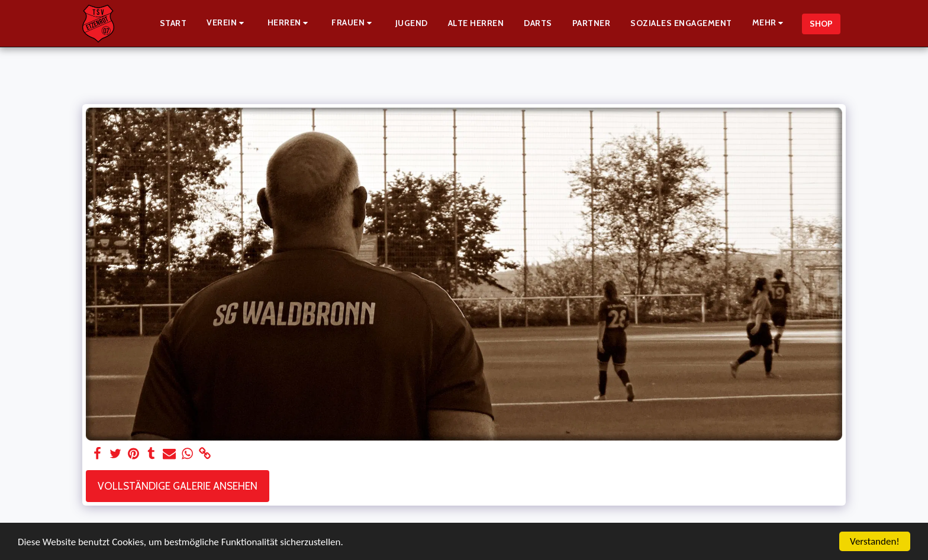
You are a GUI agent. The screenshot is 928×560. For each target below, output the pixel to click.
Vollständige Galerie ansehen (178, 486)
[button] (227, 23)
